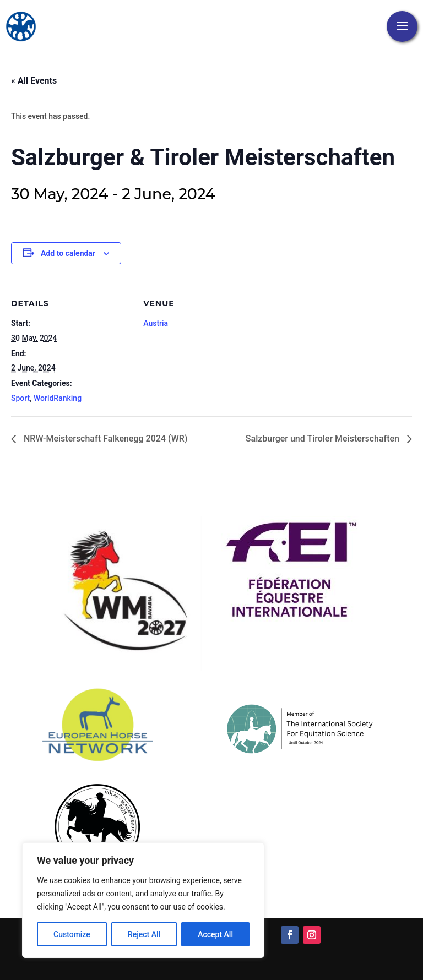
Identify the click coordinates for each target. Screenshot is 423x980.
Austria (156, 323)
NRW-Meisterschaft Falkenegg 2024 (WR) (104, 439)
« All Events (34, 81)
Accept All (215, 934)
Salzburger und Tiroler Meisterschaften (324, 439)
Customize (72, 934)
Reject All (144, 934)
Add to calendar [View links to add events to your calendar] (68, 253)
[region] (143, 900)
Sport (20, 398)
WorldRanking (58, 398)
